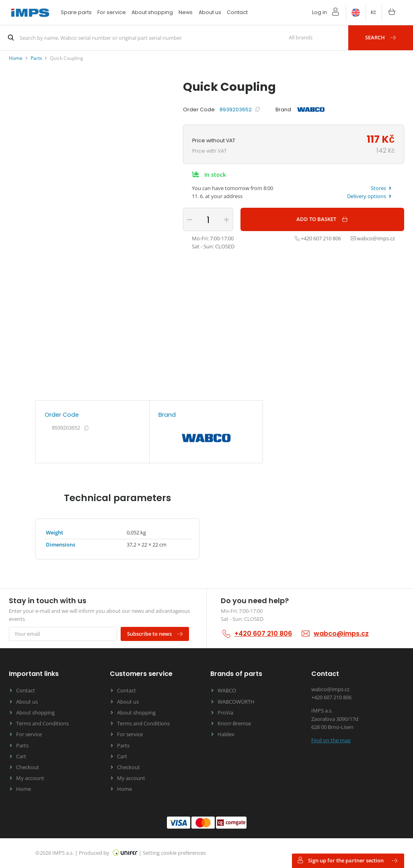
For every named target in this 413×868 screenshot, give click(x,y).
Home (24, 789)
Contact (237, 12)
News (186, 12)
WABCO (227, 691)
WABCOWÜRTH (236, 702)
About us (210, 12)
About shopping (152, 12)
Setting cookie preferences (174, 853)
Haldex (226, 734)
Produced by (108, 853)
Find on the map (331, 740)
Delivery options (369, 196)
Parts (22, 746)
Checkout (28, 767)
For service (112, 12)
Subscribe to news (155, 634)
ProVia (225, 713)
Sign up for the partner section (347, 861)
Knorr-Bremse (234, 724)
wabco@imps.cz (341, 634)
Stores (381, 188)
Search (381, 38)
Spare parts (76, 12)
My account (30, 778)
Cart (21, 756)
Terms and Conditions (42, 724)
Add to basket (323, 219)
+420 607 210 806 (263, 634)
